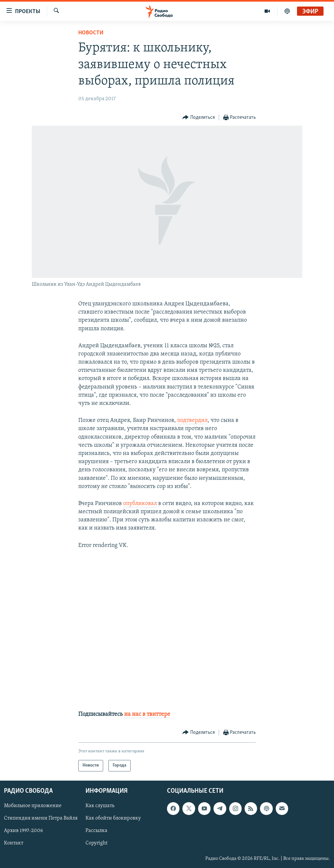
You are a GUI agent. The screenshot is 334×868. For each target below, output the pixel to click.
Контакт (14, 843)
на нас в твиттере (147, 714)
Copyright (96, 843)
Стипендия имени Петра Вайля (41, 818)
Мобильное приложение (33, 806)
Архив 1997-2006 (23, 831)
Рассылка (96, 831)
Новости (91, 33)
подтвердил (192, 420)
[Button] (199, 118)
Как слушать (100, 806)
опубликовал (140, 504)
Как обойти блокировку (113, 818)
